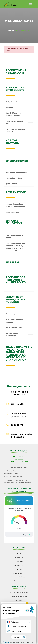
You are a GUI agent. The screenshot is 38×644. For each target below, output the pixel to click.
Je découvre (19, 558)
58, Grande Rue (19, 456)
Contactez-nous (19, 581)
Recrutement (19, 600)
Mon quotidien (19, 565)
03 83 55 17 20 (18, 425)
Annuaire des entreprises (19, 596)
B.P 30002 (19, 459)
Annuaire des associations (19, 592)
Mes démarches (19, 569)
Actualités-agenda (19, 573)
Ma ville (19, 554)
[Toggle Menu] (30, 4)
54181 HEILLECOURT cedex (19, 462)
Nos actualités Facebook (19, 577)
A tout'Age (19, 561)
